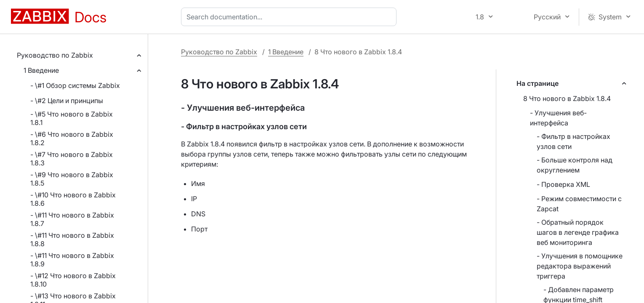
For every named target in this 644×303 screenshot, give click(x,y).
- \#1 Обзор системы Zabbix (75, 85)
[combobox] (290, 17)
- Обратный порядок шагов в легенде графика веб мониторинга (578, 232)
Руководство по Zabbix (55, 55)
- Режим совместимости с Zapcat (579, 204)
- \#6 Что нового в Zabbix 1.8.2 (72, 138)
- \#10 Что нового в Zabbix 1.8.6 (73, 199)
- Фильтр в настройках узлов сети (573, 141)
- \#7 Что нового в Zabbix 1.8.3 (72, 159)
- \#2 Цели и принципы (67, 101)
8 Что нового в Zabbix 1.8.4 (567, 98)
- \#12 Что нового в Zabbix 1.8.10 (73, 280)
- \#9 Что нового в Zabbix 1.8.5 (72, 179)
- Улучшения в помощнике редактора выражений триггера (580, 266)
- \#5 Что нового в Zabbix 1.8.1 (72, 118)
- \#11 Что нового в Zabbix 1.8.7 (72, 219)
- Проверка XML (563, 184)
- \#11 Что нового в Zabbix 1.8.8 (72, 239)
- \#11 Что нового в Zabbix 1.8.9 (72, 260)
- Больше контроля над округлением (575, 165)
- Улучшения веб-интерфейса (558, 118)
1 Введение (41, 70)
